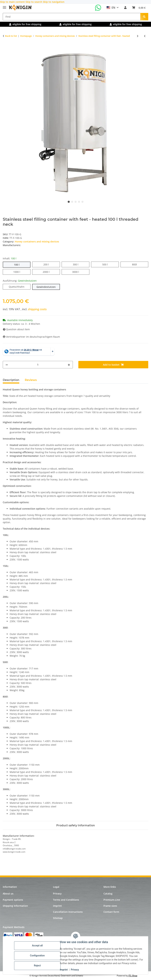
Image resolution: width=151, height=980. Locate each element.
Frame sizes (110, 906)
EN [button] (111, 8)
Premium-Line (112, 900)
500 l (108, 264)
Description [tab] (11, 380)
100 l (19, 264)
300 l (78, 264)
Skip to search (34, 2)
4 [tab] (79, 202)
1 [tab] (69, 202)
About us (8, 894)
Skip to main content (13, 2)
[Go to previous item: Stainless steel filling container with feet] (145, 36)
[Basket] (139, 8)
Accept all (38, 944)
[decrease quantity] (7, 365)
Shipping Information (15, 906)
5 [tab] (82, 202)
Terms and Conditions (66, 900)
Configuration (38, 954)
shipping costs (37, 309)
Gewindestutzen (48, 287)
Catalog (108, 894)
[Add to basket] (6, 47)
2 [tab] (72, 202)
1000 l (20, 272)
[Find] (72, 17)
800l (137, 264)
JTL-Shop (133, 976)
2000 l (50, 272)
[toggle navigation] (4, 6)
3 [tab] (76, 202)
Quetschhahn (20, 287)
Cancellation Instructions (68, 912)
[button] (125, 8)
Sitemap (58, 918)
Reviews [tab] (31, 380)
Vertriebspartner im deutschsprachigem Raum (31, 337)
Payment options (13, 900)
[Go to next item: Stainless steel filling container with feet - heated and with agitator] (138, 36)
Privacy (75, 970)
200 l (49, 264)
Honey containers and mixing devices (37, 242)
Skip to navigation (54, 2)
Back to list (11, 36)
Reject (38, 964)
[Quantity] (38, 365)
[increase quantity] (69, 365)
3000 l (79, 272)
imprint (64, 970)
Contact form (111, 912)
